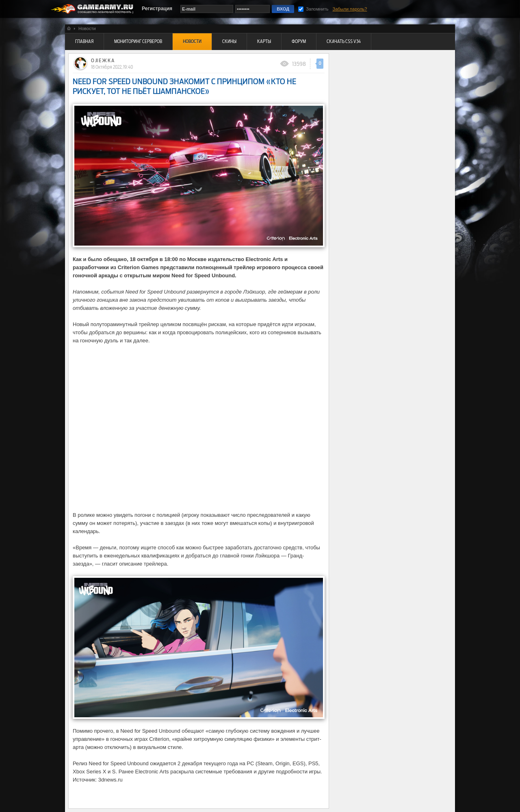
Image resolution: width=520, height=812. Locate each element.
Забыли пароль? (350, 9)
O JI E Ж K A (103, 60)
